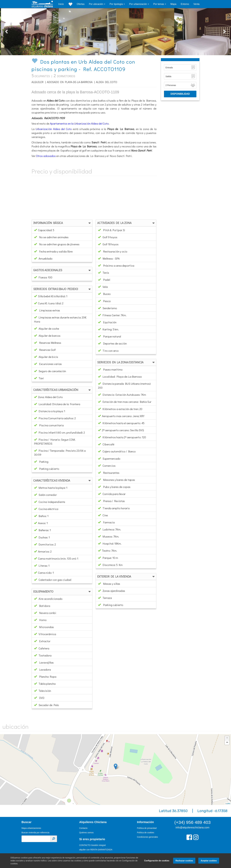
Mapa (173, 4)
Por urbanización (138, 4)
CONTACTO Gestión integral (92, 845)
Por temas (159, 4)
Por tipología (117, 4)
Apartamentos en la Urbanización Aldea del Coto (79, 123)
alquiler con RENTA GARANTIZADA (96, 850)
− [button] (227, 743)
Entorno (185, 4)
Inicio (61, 4)
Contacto (83, 828)
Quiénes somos (86, 833)
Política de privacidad (147, 828)
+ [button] (227, 738)
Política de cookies (146, 833)
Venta (196, 4)
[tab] (62, 223)
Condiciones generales (147, 837)
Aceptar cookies (207, 861)
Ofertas (81, 4)
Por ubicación (96, 4)
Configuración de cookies (155, 861)
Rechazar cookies (183, 861)
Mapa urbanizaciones (31, 828)
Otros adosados (46, 156)
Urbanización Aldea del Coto (54, 129)
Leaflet (228, 804)
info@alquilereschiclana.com (192, 828)
